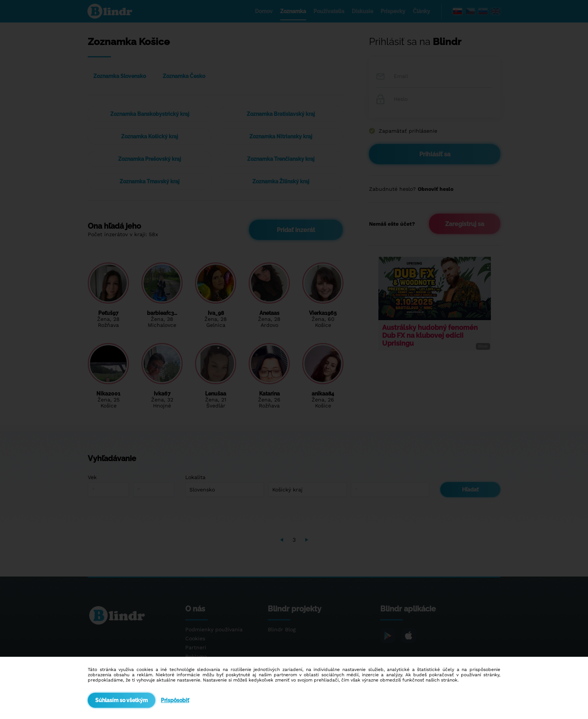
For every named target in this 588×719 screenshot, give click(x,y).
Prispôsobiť (175, 700)
